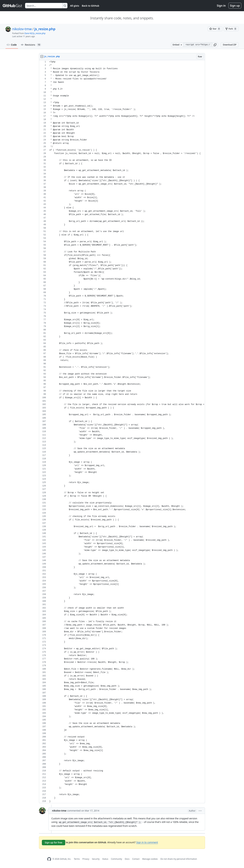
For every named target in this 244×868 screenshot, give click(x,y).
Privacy (86, 859)
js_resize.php (45, 29)
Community (117, 859)
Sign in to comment (147, 842)
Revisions (31, 45)
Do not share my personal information (179, 859)
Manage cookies (150, 859)
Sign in (221, 6)
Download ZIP (230, 45)
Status (105, 859)
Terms (77, 859)
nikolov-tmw (22, 29)
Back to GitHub (90, 6)
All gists (75, 6)
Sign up (235, 6)
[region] (122, 432)
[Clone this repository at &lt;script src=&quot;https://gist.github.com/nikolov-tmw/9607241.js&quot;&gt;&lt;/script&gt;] (198, 45)
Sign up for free (54, 842)
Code (12, 45)
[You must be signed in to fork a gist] (231, 29)
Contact (136, 859)
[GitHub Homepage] (49, 859)
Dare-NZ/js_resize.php (35, 33)
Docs (127, 859)
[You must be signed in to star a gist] (215, 29)
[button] (215, 45)
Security (96, 859)
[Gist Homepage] (13, 6)
